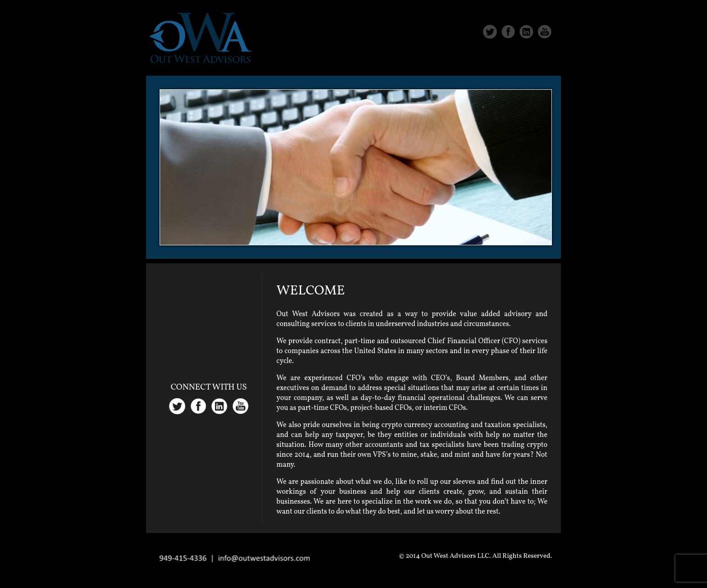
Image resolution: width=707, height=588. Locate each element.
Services (474, 60)
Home (376, 60)
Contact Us (530, 60)
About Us (423, 60)
